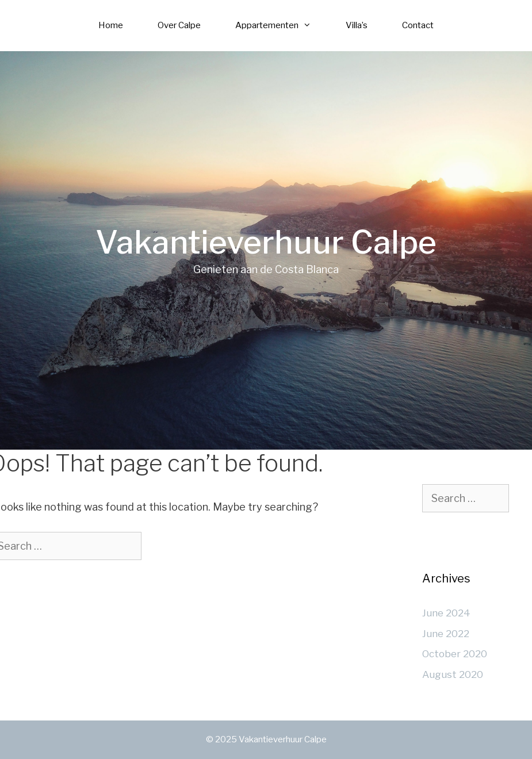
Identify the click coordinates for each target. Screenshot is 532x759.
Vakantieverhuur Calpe (266, 242)
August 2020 (453, 674)
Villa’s (357, 25)
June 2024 (446, 613)
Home (111, 25)
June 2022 (446, 634)
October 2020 (455, 654)
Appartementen (282, 26)
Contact (418, 25)
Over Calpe (179, 25)
